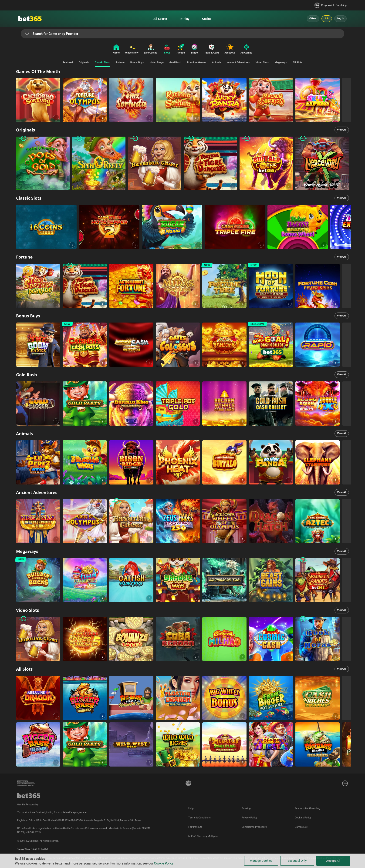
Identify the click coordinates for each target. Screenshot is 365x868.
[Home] (115, 49)
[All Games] (247, 49)
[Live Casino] (151, 49)
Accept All (333, 861)
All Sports (160, 19)
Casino (207, 19)
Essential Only (297, 861)
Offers (313, 19)
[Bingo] (194, 49)
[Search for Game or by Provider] (27, 34)
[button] (56, 118)
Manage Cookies (261, 861)
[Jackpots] (230, 49)
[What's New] (132, 49)
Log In (340, 19)
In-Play (184, 19)
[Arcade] (181, 49)
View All (342, 130)
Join (327, 19)
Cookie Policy (164, 863)
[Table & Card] (211, 49)
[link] (38, 100)
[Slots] (167, 49)
